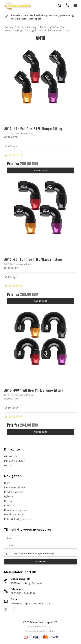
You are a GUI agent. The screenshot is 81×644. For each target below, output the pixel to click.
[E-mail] (40, 546)
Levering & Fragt (14, 514)
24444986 (30, 593)
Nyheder (9, 496)
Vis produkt (40, 170)
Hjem (7, 483)
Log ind (8, 466)
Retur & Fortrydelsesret (18, 519)
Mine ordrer (11, 456)
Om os (8, 501)
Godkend (40, 562)
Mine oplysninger (14, 461)
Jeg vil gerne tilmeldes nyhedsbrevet (34, 554)
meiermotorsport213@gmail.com (30, 603)
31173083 (16, 593)
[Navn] (40, 538)
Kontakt (9, 505)
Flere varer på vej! (14, 487)
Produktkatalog (13, 492)
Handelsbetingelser (16, 510)
